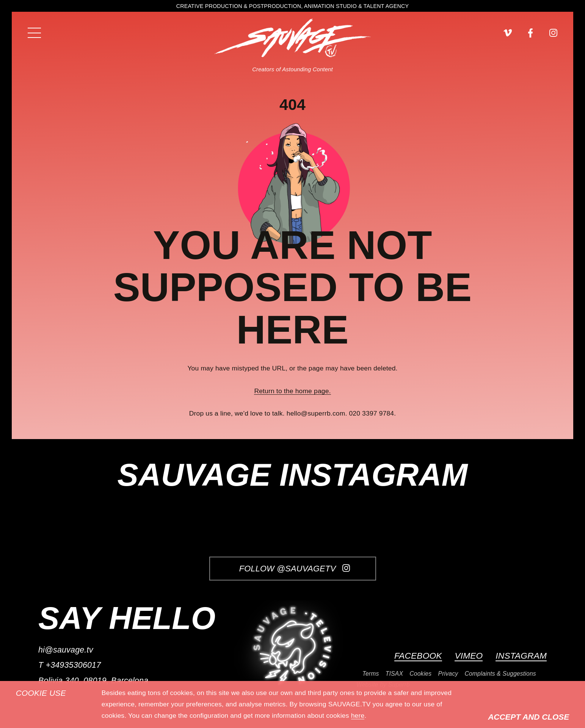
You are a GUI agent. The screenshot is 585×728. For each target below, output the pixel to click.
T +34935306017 (70, 665)
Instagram (521, 656)
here (358, 715)
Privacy (448, 674)
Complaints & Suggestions (500, 674)
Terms (371, 674)
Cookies (420, 674)
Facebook (418, 656)
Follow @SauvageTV (295, 569)
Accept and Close (529, 717)
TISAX (394, 674)
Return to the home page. (292, 391)
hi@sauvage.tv (66, 650)
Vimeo (469, 656)
